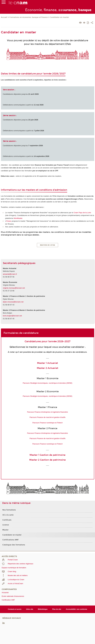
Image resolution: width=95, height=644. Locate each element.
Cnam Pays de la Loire (82, 213)
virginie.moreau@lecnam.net (14, 288)
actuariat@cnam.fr (10, 274)
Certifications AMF (11, 540)
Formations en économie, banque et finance (29, 17)
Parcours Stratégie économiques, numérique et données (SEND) (48, 383)
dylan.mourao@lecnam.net (13, 302)
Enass (9, 221)
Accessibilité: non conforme (77, 609)
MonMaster (18, 218)
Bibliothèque (43, 609)
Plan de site (57, 609)
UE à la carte (8, 515)
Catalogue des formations (14, 545)
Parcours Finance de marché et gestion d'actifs (48, 417)
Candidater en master (59, 17)
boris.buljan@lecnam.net (12, 316)
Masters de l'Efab (48, 245)
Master (5, 530)
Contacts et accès (15, 609)
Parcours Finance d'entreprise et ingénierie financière (48, 412)
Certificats (7, 520)
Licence (6, 525)
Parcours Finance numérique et (48, 423)
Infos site (30, 609)
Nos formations (9, 510)
